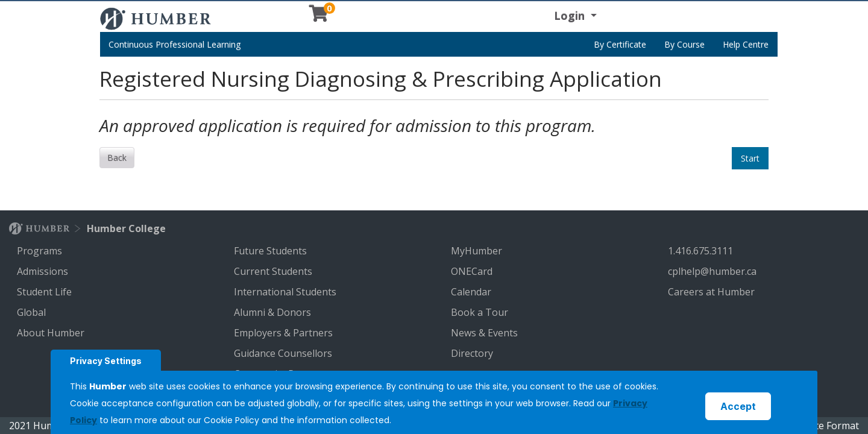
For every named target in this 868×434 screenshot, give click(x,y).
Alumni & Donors (274, 312)
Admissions (44, 271)
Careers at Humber (712, 292)
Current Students (274, 271)
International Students (286, 292)
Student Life (46, 292)
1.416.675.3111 (702, 251)
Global (33, 312)
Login (571, 16)
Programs (41, 251)
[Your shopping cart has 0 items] (319, 17)
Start (750, 158)
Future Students (272, 251)
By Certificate (620, 44)
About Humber (52, 333)
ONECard (473, 271)
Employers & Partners (285, 333)
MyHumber (478, 251)
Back (117, 158)
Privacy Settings (106, 361)
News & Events (486, 333)
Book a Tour (481, 312)
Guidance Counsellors (284, 353)
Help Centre (746, 44)
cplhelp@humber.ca (713, 271)
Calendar (472, 292)
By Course (684, 44)
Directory (473, 353)
